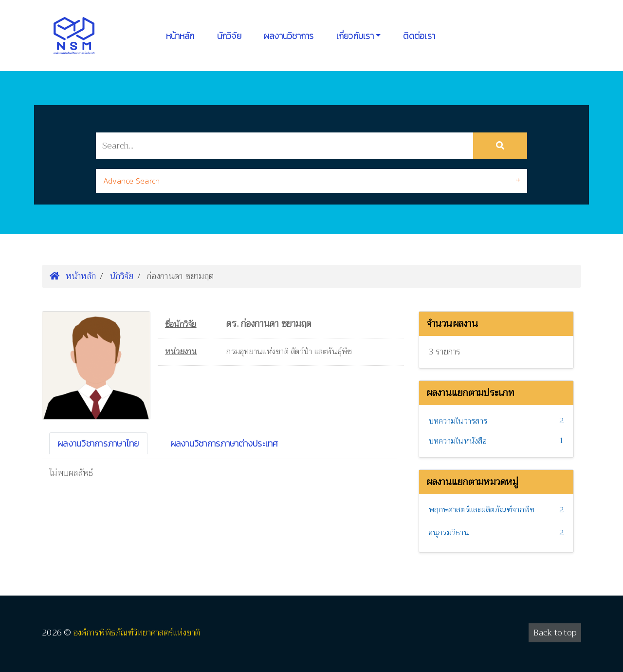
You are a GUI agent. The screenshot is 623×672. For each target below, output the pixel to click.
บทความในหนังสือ (458, 441)
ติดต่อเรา (419, 36)
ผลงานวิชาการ (289, 36)
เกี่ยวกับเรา (355, 36)
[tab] (311, 181)
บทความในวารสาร (458, 421)
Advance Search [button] (132, 181)
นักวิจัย (229, 36)
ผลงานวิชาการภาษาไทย (98, 443)
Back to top (555, 633)
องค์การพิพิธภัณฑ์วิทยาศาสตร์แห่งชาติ (137, 633)
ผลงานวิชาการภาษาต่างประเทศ (224, 443)
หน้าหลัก (180, 36)
